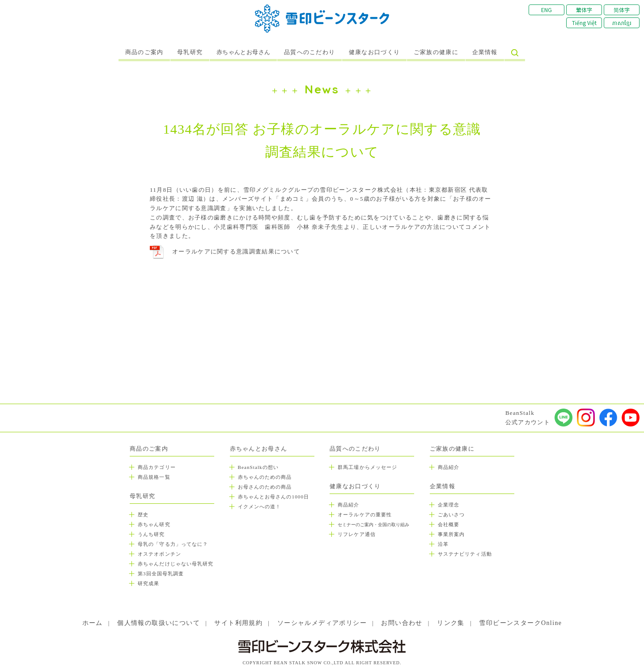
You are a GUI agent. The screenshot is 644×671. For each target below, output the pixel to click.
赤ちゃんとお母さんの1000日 (274, 497)
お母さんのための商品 (265, 487)
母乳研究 (190, 52)
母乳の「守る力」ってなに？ (173, 544)
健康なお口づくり (374, 52)
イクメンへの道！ (260, 506)
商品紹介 (348, 505)
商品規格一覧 (154, 477)
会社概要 (449, 524)
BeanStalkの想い (258, 467)
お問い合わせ (402, 623)
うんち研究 (151, 534)
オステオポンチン (159, 554)
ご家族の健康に (436, 52)
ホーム (93, 623)
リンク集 (451, 623)
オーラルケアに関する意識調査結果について (236, 251)
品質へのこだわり (309, 52)
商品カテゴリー (157, 467)
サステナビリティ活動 (465, 554)
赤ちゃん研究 (154, 524)
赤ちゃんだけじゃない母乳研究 (176, 564)
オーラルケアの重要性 (365, 515)
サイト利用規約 (238, 623)
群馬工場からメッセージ (367, 467)
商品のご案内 (144, 52)
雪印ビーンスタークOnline (520, 623)
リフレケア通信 (357, 534)
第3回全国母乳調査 (161, 574)
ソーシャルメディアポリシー (322, 623)
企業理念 (449, 505)
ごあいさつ (451, 515)
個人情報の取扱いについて (159, 623)
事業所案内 (451, 534)
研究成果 (148, 583)
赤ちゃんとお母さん (244, 52)
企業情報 (485, 52)
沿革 (443, 544)
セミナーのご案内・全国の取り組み (373, 525)
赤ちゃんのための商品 (265, 477)
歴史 (143, 515)
